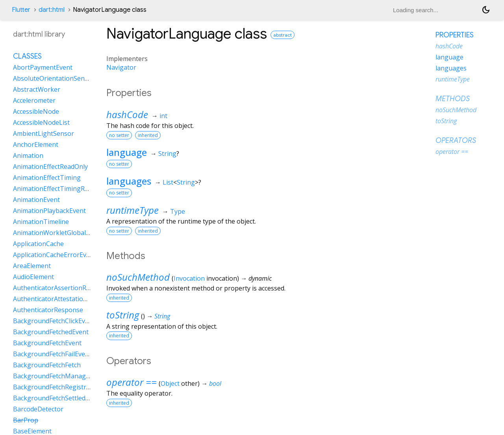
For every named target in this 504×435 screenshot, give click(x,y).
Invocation (189, 278)
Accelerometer (34, 100)
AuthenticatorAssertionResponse (62, 288)
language (127, 152)
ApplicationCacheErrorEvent (55, 255)
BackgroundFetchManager (53, 376)
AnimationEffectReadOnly (50, 167)
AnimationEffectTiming (47, 178)
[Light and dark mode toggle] (486, 10)
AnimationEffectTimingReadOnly (61, 189)
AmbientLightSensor (44, 133)
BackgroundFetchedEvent (51, 332)
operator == (132, 382)
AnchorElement (36, 144)
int (163, 116)
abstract (283, 35)
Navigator (121, 67)
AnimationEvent (36, 200)
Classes (27, 56)
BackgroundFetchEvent (47, 343)
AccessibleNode (36, 111)
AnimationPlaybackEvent (49, 211)
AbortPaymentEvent (43, 67)
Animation (28, 155)
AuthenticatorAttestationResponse (65, 299)
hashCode (127, 114)
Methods (453, 99)
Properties (455, 35)
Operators (456, 141)
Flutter (21, 10)
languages (129, 181)
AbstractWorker (37, 89)
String (167, 154)
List (168, 182)
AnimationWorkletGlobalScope (58, 233)
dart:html (52, 10)
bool (215, 383)
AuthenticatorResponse (48, 310)
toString (123, 315)
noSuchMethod (138, 277)
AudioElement (33, 277)
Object (170, 383)
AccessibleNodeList (41, 122)
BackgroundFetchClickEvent (54, 321)
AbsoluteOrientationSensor (54, 78)
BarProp (26, 420)
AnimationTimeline (41, 222)
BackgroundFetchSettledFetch (57, 398)
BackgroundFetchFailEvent (52, 354)
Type (178, 211)
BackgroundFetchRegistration (57, 387)
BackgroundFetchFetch (47, 365)
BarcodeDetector (38, 409)
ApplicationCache (38, 244)
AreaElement (32, 266)
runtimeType (132, 210)
